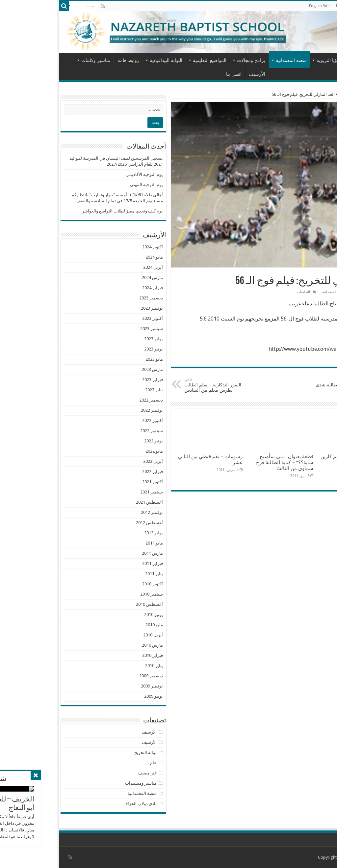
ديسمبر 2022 (94, 400)
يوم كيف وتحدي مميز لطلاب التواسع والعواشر (65, 211)
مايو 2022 (97, 451)
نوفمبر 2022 (95, 410)
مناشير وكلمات (39, 60)
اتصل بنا (177, 74)
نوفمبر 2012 (95, 512)
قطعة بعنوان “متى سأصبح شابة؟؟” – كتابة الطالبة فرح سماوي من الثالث (227, 462)
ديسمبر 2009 (94, 676)
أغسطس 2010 (92, 604)
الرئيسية (324, 60)
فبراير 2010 (95, 655)
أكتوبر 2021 (95, 482)
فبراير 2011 (95, 563)
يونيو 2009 (96, 696)
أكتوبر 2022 (95, 420)
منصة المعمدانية (234, 60)
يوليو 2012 (96, 533)
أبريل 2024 (96, 267)
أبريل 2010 (96, 635)
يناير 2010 (97, 666)
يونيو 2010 (96, 615)
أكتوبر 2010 (95, 584)
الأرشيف (200, 74)
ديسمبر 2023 (94, 298)
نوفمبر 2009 (95, 686)
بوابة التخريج (88, 753)
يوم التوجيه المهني (89, 185)
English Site (262, 6)
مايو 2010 (97, 625)
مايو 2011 (97, 543)
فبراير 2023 (95, 380)
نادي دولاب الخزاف (83, 804)
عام (96, 763)
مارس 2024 (95, 278)
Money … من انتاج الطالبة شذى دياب (287, 385)
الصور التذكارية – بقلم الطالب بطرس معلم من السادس (161, 385)
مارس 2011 (95, 553)
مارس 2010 (95, 645)
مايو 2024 (97, 257)
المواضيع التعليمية (152, 60)
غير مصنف (90, 773)
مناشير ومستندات (84, 783)
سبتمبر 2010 (94, 594)
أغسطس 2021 (92, 502)
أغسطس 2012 (92, 523)
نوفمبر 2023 (95, 308)
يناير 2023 (97, 390)
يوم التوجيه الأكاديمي (87, 174)
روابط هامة (71, 60)
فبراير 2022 (95, 472)
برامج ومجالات (194, 60)
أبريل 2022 (96, 461)
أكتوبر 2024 (95, 247)
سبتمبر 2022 (94, 431)
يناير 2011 (97, 574)
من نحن (303, 60)
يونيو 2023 (96, 349)
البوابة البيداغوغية (109, 60)
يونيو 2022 (96, 441)
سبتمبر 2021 (94, 492)
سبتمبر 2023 (94, 329)
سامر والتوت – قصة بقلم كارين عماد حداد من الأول (295, 460)
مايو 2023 (97, 359)
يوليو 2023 (96, 339)
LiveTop (286, 6)
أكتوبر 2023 (95, 318)
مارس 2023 (95, 369)
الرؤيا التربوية (272, 60)
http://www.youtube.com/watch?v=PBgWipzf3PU (269, 349)
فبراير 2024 (95, 288)
